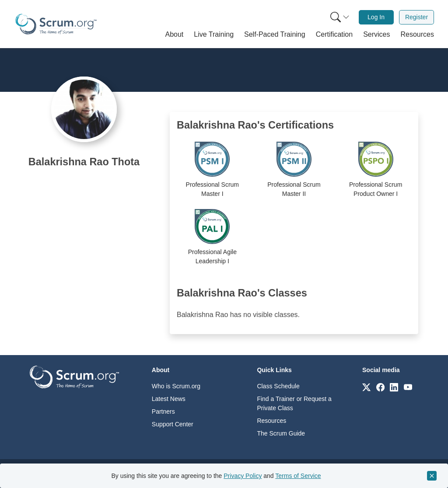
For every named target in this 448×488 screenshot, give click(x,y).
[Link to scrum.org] (366, 387)
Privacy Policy (243, 476)
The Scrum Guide (281, 433)
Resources (271, 421)
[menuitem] (339, 17)
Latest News (169, 399)
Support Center (173, 424)
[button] (175, 35)
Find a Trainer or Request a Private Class (294, 403)
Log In (376, 17)
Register (416, 17)
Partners (163, 411)
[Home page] (56, 24)
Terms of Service (298, 476)
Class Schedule (278, 386)
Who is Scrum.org (176, 386)
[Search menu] (340, 17)
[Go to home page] (74, 376)
